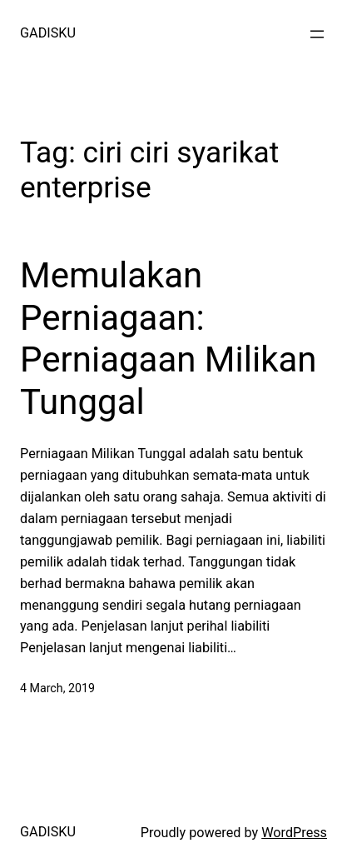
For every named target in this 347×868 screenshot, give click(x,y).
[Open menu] (317, 34)
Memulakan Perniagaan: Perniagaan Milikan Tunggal (169, 338)
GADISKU (48, 33)
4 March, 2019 (57, 688)
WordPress (294, 833)
